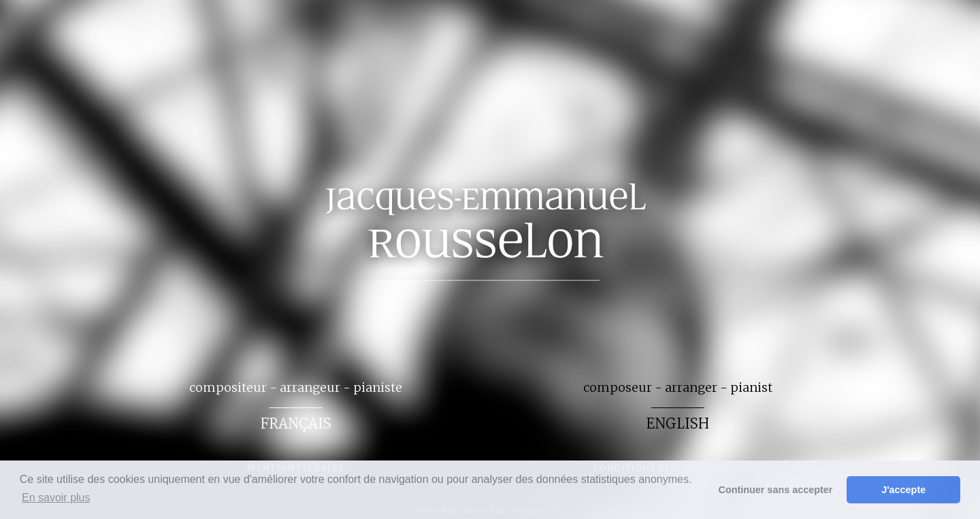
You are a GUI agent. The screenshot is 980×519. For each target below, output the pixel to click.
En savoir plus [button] (56, 498)
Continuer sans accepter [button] (776, 490)
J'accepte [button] (903, 490)
